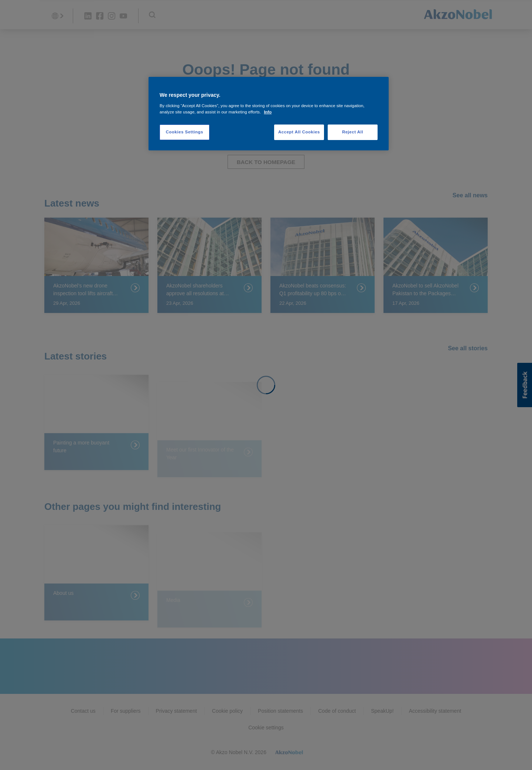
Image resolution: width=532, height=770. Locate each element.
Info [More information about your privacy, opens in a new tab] (268, 112)
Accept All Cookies (299, 132)
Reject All (353, 132)
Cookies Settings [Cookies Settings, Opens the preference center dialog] (185, 132)
